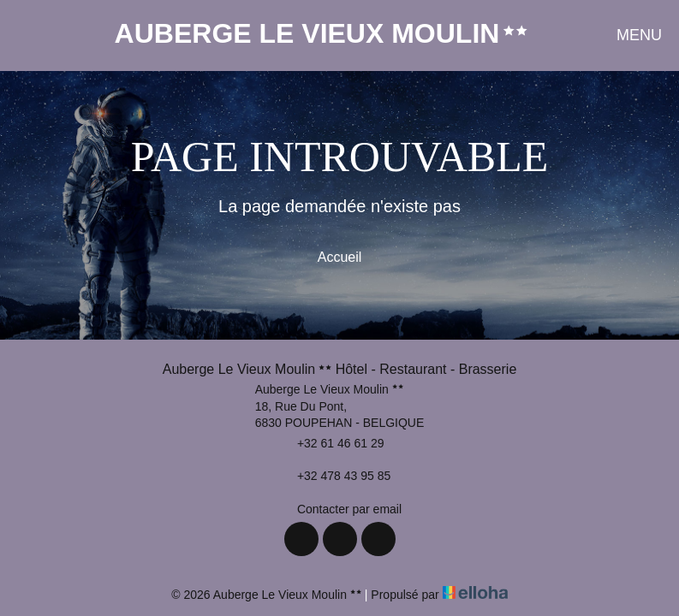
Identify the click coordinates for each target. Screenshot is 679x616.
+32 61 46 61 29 (331, 443)
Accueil (340, 257)
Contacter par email (339, 509)
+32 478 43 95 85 (334, 477)
